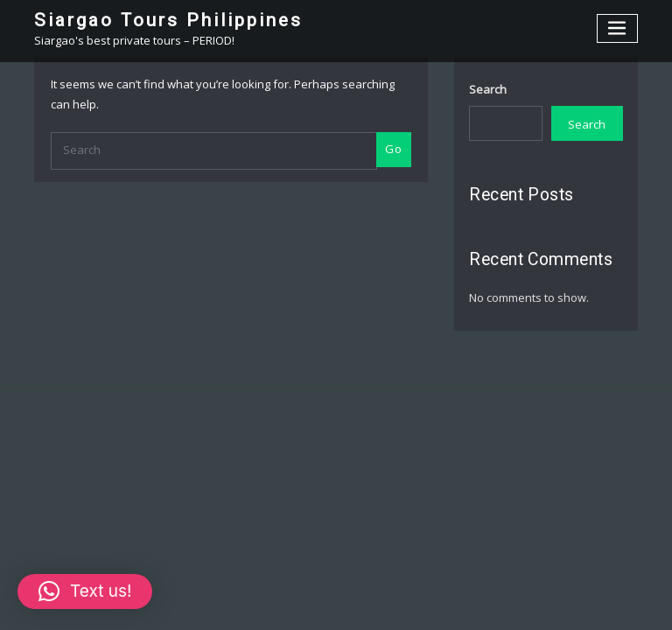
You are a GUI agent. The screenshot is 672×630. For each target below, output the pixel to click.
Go (393, 149)
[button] (85, 591)
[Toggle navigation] (618, 28)
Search (488, 89)
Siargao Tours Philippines (168, 20)
